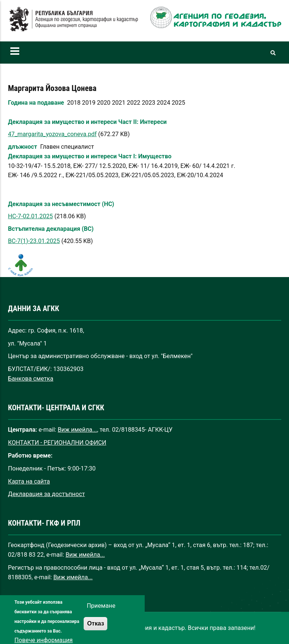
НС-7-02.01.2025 (31, 216)
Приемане (101, 612)
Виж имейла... (77, 430)
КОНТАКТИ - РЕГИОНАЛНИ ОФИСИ (57, 443)
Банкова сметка (31, 379)
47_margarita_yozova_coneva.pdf (53, 134)
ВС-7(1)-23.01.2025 (34, 241)
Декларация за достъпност (47, 494)
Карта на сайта (29, 481)
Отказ (95, 629)
